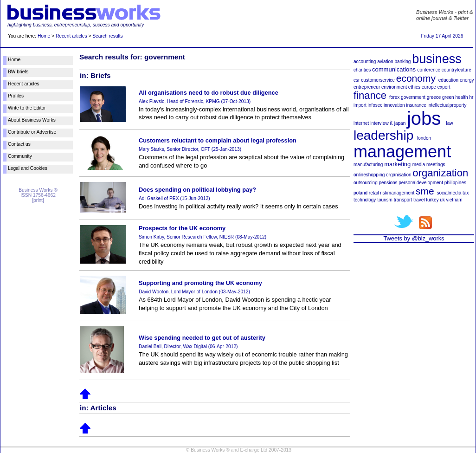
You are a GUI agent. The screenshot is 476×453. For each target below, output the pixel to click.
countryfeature (457, 70)
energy (467, 80)
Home (44, 36)
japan (400, 123)
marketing (397, 164)
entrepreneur (367, 87)
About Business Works (32, 120)
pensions (388, 183)
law (450, 123)
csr (357, 80)
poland (360, 193)
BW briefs (18, 72)
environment (394, 87)
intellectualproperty (447, 105)
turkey (432, 200)
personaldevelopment (421, 183)
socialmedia (449, 193)
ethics (414, 87)
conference (429, 70)
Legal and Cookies (28, 168)
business (437, 59)
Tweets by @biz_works (414, 238)
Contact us (19, 144)
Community (20, 156)
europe (429, 87)
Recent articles (71, 36)
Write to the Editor (27, 108)
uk (442, 200)
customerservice (378, 80)
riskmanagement (397, 193)
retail (374, 193)
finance (370, 95)
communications (394, 69)
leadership (383, 135)
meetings (436, 165)
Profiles (16, 96)
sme (425, 191)
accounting (365, 61)
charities (362, 70)
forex (394, 97)
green (448, 97)
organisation (399, 175)
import (360, 105)
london (424, 138)
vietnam (454, 200)
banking (402, 61)
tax (466, 193)
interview (379, 123)
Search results (107, 36)
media (419, 165)
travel (419, 200)
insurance (416, 105)
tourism (385, 200)
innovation (394, 105)
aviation (385, 61)
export (444, 87)
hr (471, 97)
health (461, 97)
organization (440, 173)
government (413, 97)
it (391, 123)
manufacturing (368, 165)
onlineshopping (369, 175)
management (402, 152)
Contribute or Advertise (32, 132)
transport (403, 200)
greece (434, 97)
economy (416, 78)
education (448, 80)
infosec (375, 105)
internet (361, 123)
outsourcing (366, 183)
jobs (424, 118)
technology (365, 200)
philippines (455, 183)
